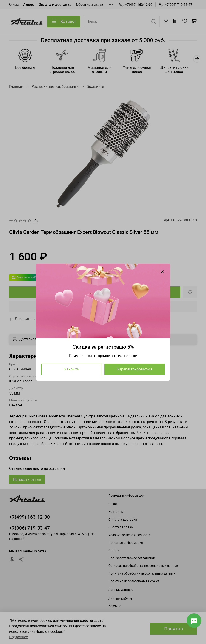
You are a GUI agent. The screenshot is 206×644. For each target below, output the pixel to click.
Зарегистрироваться (135, 369)
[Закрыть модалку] (162, 272)
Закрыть (71, 369)
